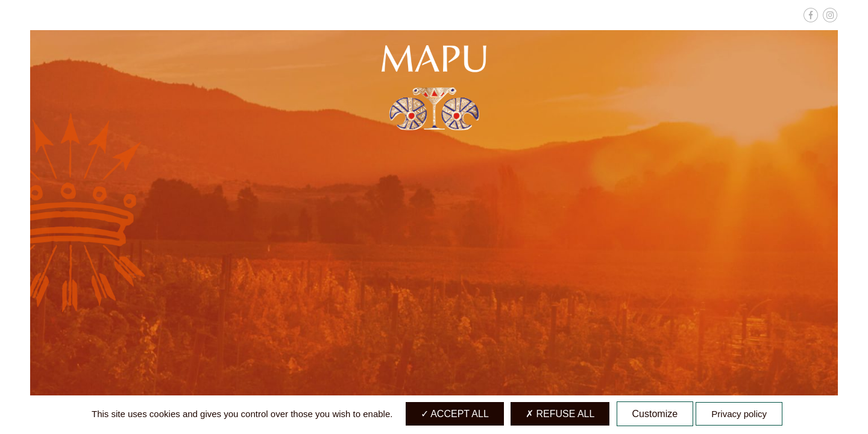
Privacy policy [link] (739, 414)
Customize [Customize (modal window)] (655, 414)
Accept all (455, 414)
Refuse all (560, 414)
